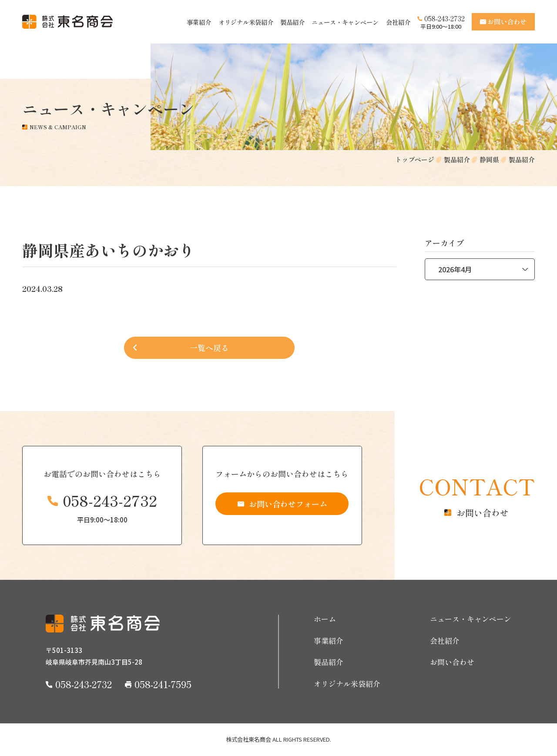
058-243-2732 (445, 18)
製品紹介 (292, 22)
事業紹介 (199, 22)
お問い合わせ (452, 662)
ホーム (325, 619)
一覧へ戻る (209, 348)
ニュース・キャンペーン (345, 22)
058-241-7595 (163, 684)
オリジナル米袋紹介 (246, 22)
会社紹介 (398, 22)
